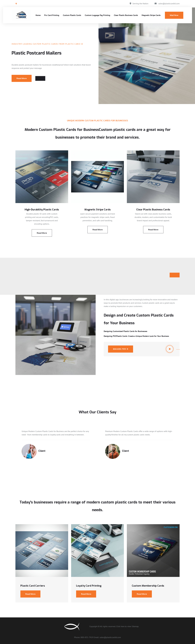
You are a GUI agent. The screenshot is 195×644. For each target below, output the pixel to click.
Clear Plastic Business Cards (126, 15)
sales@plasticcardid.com (169, 3)
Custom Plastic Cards (72, 15)
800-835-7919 (87, 637)
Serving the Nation (140, 3)
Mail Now (174, 15)
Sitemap (135, 626)
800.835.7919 (121, 349)
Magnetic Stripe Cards (151, 15)
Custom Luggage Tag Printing (97, 15)
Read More (22, 78)
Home (38, 15)
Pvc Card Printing (52, 15)
